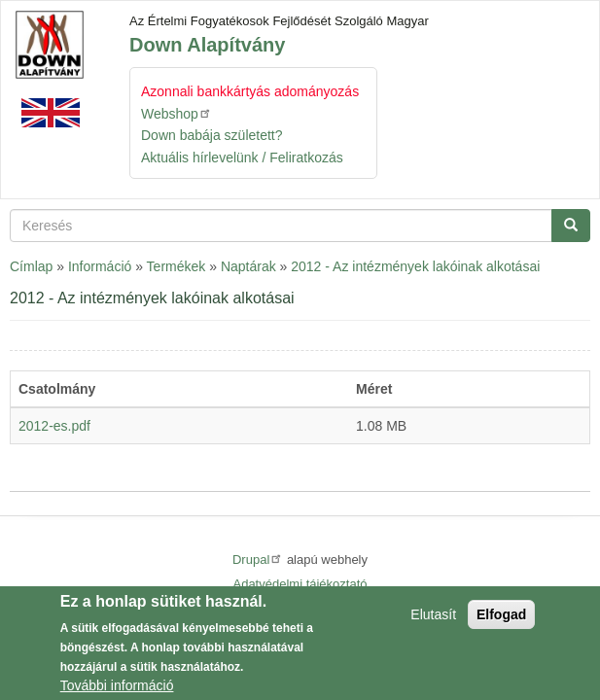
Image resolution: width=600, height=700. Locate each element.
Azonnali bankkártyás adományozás (250, 91)
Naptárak (248, 266)
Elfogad (501, 617)
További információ (117, 688)
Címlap (31, 266)
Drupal (258, 560)
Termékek (176, 266)
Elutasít (433, 617)
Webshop (176, 113)
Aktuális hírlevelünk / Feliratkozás (242, 157)
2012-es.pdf (54, 426)
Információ (100, 266)
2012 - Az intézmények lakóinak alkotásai (415, 266)
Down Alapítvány (207, 45)
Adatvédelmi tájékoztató (300, 584)
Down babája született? (212, 135)
